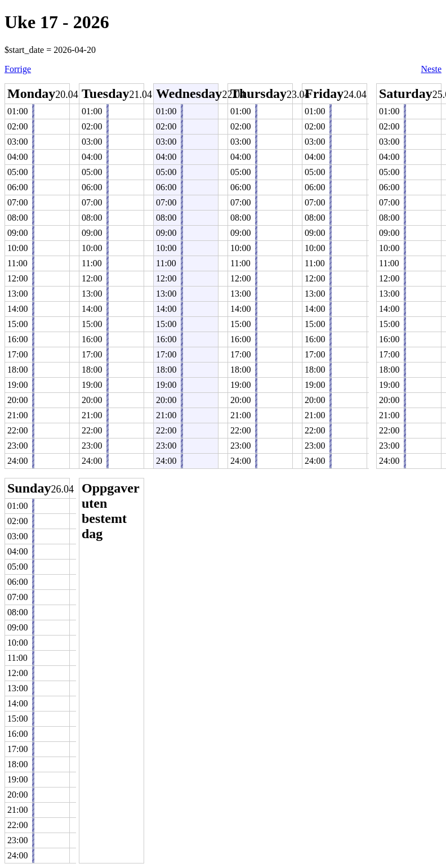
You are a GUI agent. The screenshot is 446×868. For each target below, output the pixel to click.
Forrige (18, 69)
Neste (431, 69)
